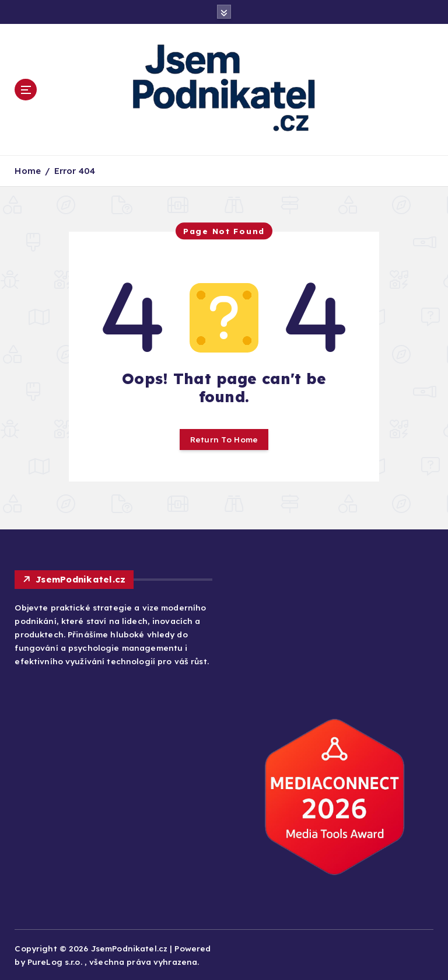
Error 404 (75, 171)
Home (28, 171)
